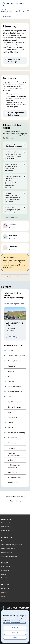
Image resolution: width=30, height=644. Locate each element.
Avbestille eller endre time (16, 356)
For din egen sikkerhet (15, 386)
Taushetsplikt (12, 472)
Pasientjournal (12, 438)
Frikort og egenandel (15, 392)
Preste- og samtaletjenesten (14, 454)
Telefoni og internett (14, 477)
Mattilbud (11, 422)
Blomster (11, 371)
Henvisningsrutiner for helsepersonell (17, 114)
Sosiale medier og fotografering (14, 466)
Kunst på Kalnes (13, 417)
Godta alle (15, 628)
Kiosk (10, 412)
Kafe (9, 397)
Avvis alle (15, 633)
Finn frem (12, 336)
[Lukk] (25, 613)
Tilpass (15, 638)
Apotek (10, 351)
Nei (20, 501)
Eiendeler (11, 381)
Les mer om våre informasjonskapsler (14, 623)
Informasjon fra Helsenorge (14, 60)
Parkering (11, 427)
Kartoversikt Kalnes (14, 407)
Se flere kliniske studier (10, 218)
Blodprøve (11, 366)
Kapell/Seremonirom (15, 402)
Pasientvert (11, 448)
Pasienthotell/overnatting (16, 433)
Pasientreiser (12, 443)
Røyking (10, 460)
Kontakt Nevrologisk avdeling (14, 304)
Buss (9, 376)
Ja (12, 501)
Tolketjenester (13, 482)
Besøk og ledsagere (14, 361)
